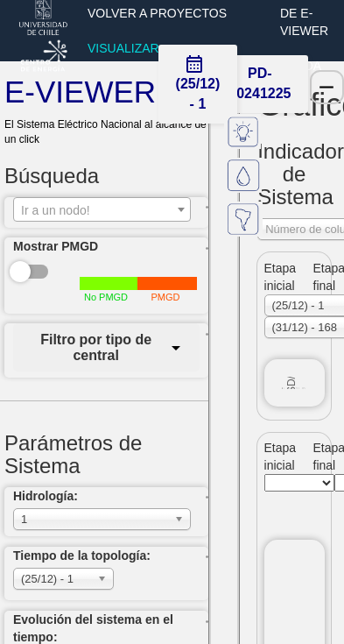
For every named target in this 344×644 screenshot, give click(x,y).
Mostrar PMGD (56, 246)
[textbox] (102, 210)
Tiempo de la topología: (82, 556)
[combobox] (102, 209)
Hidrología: (46, 496)
